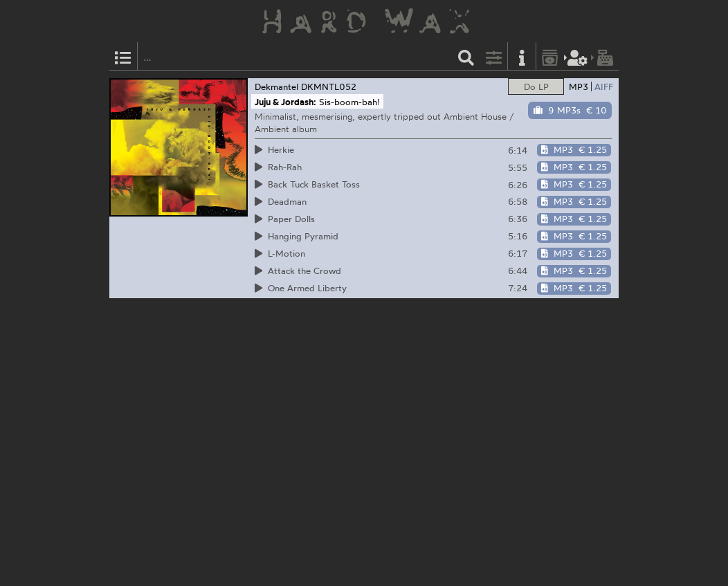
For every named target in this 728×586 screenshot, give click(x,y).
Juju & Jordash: (285, 102)
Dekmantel (276, 86)
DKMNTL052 (329, 86)
